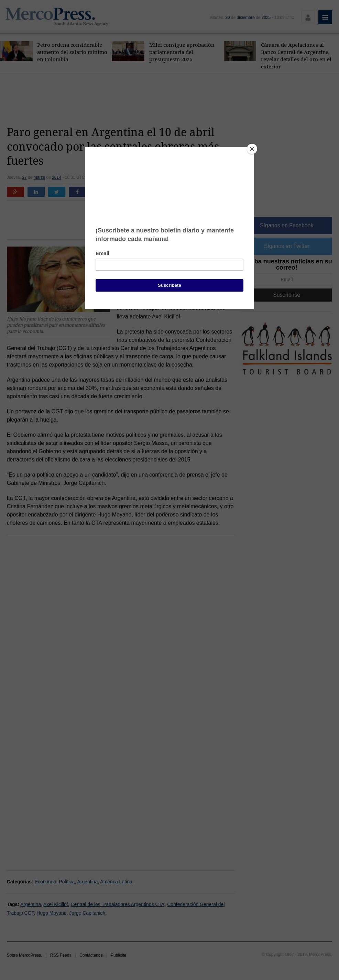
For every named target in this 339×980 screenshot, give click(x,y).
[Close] (252, 149)
